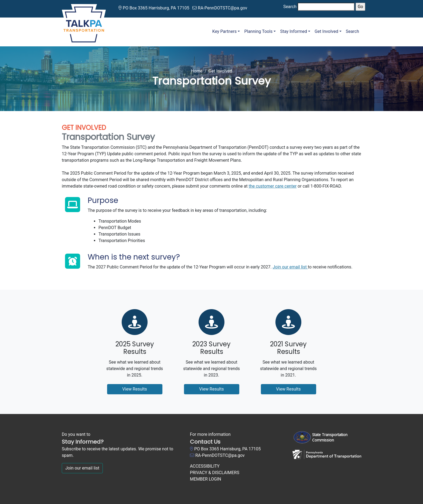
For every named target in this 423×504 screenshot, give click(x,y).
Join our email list (290, 267)
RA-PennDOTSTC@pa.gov (222, 8)
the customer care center (273, 186)
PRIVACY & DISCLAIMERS (215, 473)
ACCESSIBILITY (205, 466)
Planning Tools (258, 31)
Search (290, 7)
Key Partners (225, 31)
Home (197, 71)
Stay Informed (294, 31)
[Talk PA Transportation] (84, 22)
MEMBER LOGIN (206, 479)
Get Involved (326, 31)
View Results (134, 389)
